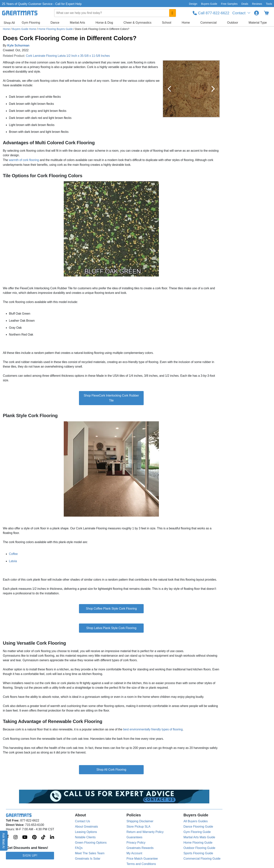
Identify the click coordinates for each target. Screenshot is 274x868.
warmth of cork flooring (24, 160)
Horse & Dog (104, 23)
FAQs (79, 848)
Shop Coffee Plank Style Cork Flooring (111, 609)
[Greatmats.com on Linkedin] (52, 838)
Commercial (208, 23)
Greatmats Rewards (140, 848)
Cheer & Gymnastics (137, 23)
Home (186, 23)
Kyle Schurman (18, 45)
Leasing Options (86, 832)
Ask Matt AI (4, 841)
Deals (245, 4)
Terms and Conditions (141, 864)
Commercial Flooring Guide (202, 859)
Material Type (258, 23)
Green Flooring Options (91, 843)
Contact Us (82, 821)
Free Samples (229, 4)
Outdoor (233, 23)
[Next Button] (213, 89)
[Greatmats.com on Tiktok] (43, 838)
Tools (269, 4)
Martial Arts (77, 23)
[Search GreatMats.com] (172, 13)
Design (193, 4)
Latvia (13, 561)
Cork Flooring (117, 770)
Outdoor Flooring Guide (199, 848)
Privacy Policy (136, 843)
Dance (55, 23)
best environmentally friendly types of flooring (153, 729)
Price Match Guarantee (142, 859)
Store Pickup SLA (138, 827)
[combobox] (115, 13)
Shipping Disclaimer (140, 821)
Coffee (13, 554)
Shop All (9, 23)
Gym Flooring (31, 23)
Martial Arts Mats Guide (199, 837)
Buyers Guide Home (25, 29)
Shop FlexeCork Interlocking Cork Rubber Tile (111, 398)
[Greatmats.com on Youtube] (25, 838)
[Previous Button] (169, 89)
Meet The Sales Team (90, 853)
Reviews (257, 4)
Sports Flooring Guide (198, 853)
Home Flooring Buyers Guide (56, 29)
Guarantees (135, 837)
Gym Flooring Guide (197, 832)
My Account (134, 853)
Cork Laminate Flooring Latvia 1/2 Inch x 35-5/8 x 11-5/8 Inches (68, 56)
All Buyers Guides (196, 821)
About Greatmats (86, 827)
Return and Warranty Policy (145, 832)
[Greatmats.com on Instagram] (16, 838)
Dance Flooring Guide (198, 827)
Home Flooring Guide (198, 843)
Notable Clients (85, 837)
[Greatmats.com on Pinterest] (34, 838)
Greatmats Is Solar (88, 859)
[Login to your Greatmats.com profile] (256, 13)
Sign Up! (30, 856)
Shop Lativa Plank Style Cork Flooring (111, 628)
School (167, 23)
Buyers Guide (209, 4)
